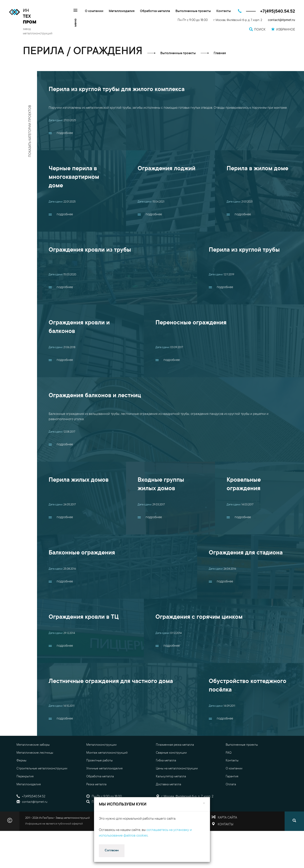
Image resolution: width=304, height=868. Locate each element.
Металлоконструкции (101, 745)
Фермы (21, 761)
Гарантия (232, 777)
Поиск (93, 802)
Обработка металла (155, 11)
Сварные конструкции (171, 753)
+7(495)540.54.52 (278, 12)
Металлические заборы (33, 745)
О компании (94, 11)
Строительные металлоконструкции (42, 769)
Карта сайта (227, 818)
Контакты (224, 11)
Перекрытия (25, 777)
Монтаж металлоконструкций (107, 753)
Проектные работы (99, 761)
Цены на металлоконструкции (177, 769)
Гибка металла (166, 761)
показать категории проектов (30, 131)
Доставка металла (168, 785)
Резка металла (96, 785)
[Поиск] (294, 821)
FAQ (229, 753)
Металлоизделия (122, 11)
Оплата (231, 785)
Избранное (166, 802)
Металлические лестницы (35, 753)
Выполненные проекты (193, 11)
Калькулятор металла (171, 777)
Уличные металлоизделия (104, 769)
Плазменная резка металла (175, 745)
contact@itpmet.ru (282, 20)
